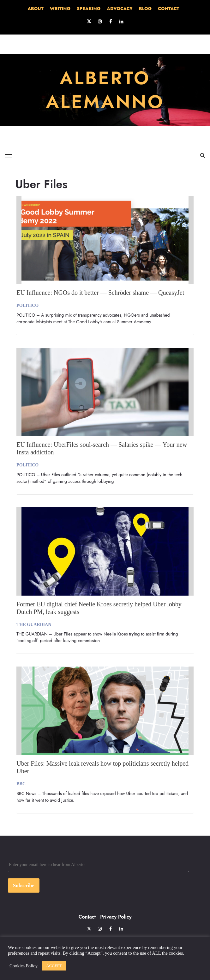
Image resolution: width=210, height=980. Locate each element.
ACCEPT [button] (54, 966)
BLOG (145, 9)
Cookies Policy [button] (24, 966)
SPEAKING (89, 9)
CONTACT (168, 9)
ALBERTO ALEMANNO (105, 90)
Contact (87, 917)
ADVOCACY (120, 9)
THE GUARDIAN (34, 625)
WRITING (60, 9)
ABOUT (35, 9)
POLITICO (27, 305)
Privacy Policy (116, 917)
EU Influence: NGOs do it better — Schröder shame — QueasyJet (100, 293)
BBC (21, 784)
